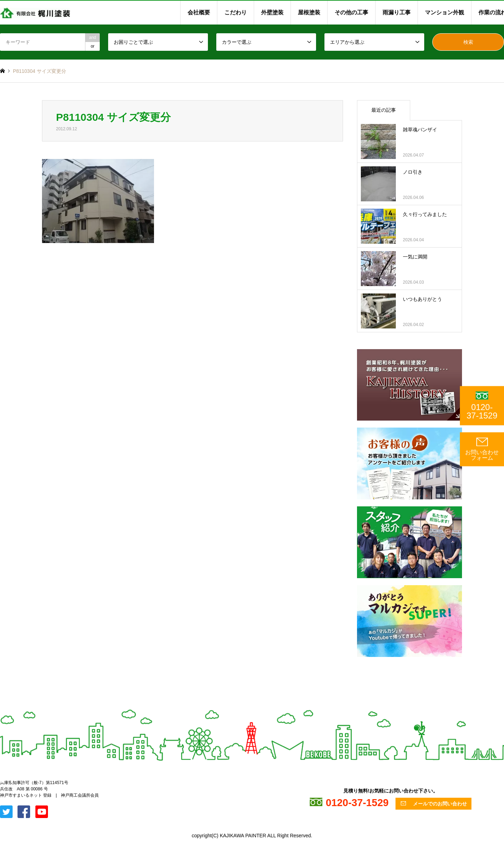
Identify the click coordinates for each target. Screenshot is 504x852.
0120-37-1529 (482, 406)
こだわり (236, 12)
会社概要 (199, 12)
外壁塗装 (272, 12)
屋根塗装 (309, 12)
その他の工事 (351, 12)
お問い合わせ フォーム (482, 449)
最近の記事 (384, 110)
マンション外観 (444, 12)
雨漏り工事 (397, 12)
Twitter (2, 781)
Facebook (12, 781)
